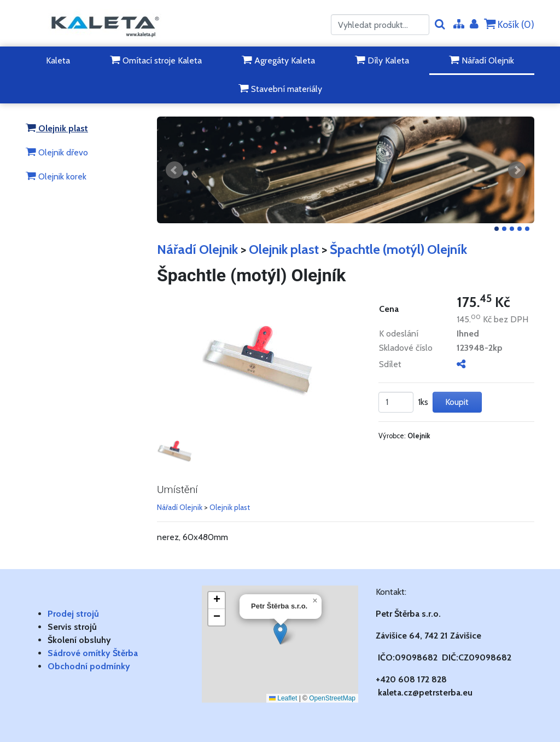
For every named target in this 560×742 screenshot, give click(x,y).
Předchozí (174, 170)
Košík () (509, 24)
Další (517, 170)
